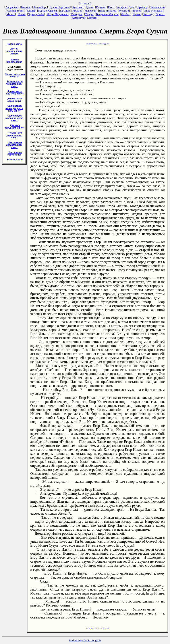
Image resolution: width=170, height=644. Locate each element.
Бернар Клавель (48, 11)
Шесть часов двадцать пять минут (14, 145)
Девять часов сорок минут (15, 100)
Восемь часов (15, 160)
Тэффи (89, 14)
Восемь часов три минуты (15, 75)
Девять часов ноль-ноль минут (14, 93)
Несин (22, 14)
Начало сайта (14, 44)
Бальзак (26, 7)
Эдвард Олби (36, 14)
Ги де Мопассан (153, 11)
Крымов (77, 11)
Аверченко (12, 7)
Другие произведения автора (14, 51)
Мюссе (11, 14)
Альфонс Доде (126, 7)
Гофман (101, 7)
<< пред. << (91, 44)
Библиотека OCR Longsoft (85, 640)
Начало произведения (14, 61)
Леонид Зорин (15, 11)
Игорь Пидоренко (57, 14)
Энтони (93, 18)
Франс (137, 14)
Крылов (65, 11)
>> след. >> (104, 44)
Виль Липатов (108, 11)
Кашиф (31, 11)
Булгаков (78, 7)
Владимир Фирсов (107, 14)
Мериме (124, 11)
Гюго (111, 7)
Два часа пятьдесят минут (14, 127)
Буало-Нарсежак (60, 7)
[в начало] (85, 3)
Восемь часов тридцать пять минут (14, 84)
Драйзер (142, 7)
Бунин (90, 7)
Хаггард (148, 14)
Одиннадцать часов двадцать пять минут (14, 108)
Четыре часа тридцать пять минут (14, 135)
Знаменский (157, 7)
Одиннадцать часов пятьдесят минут (14, 118)
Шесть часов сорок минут (15, 154)
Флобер (126, 14)
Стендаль (77, 14)
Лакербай (91, 11)
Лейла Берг (40, 7)
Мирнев (136, 11)
